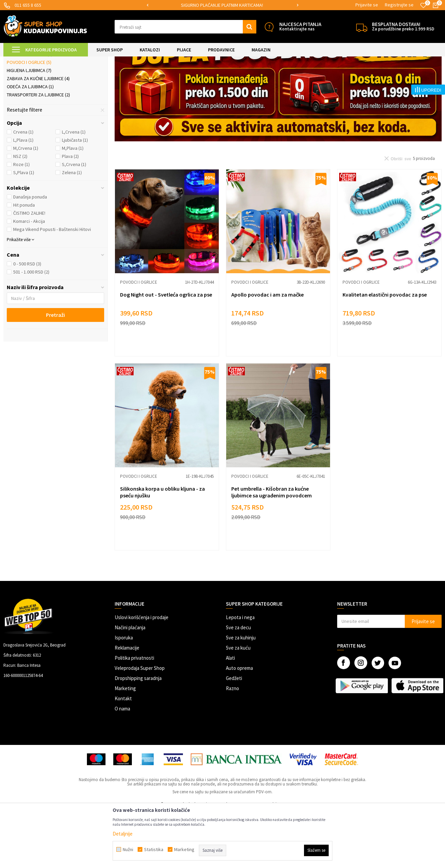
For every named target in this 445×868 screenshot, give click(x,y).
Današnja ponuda (30, 253)
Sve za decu (238, 684)
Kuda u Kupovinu (19, 61)
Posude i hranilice (30, 111)
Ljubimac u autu (27, 102)
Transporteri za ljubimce (38, 151)
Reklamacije (127, 704)
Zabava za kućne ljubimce (38, 135)
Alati (230, 714)
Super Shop (50, 61)
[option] (223, 5)
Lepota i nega (240, 674)
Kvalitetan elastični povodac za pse (385, 351)
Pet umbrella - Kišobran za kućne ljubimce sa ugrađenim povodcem (272, 548)
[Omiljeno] (423, 5)
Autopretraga (289, 78)
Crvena (23, 188)
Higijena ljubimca (29, 127)
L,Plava (23, 196)
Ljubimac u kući (27, 94)
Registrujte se (399, 5)
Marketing (125, 745)
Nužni (128, 849)
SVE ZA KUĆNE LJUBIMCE (88, 61)
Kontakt (123, 755)
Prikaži (371, 78)
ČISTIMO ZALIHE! (29, 269)
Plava (70, 213)
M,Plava (73, 205)
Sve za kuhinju (241, 694)
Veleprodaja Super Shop (140, 724)
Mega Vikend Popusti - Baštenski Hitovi (52, 286)
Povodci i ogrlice (29, 119)
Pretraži (55, 371)
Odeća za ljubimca (30, 143)
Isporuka (124, 694)
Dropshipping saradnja (138, 735)
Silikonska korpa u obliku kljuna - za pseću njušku (162, 548)
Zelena (72, 229)
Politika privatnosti (134, 714)
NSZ (20, 213)
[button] (185, 27)
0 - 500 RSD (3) (27, 320)
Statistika (154, 849)
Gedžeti (234, 735)
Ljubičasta (75, 196)
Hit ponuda (24, 261)
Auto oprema (239, 724)
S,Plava (24, 229)
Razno (232, 745)
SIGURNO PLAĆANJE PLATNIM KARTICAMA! (222, 5)
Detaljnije (123, 834)
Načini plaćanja (130, 684)
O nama (122, 765)
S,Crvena (74, 221)
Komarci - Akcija (29, 278)
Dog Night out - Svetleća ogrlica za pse (166, 351)
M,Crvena (26, 205)
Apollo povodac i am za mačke (267, 351)
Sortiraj (318, 78)
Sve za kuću (238, 704)
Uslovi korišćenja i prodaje (142, 674)
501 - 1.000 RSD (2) (31, 328)
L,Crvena (74, 188)
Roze (21, 221)
